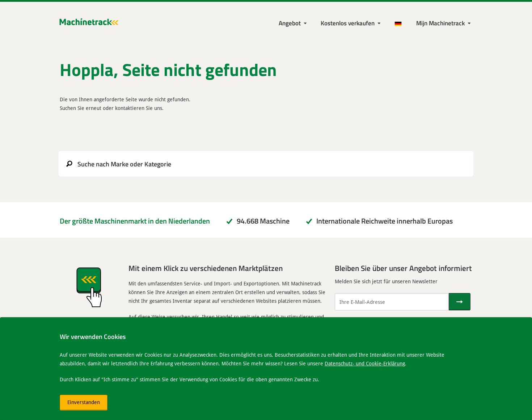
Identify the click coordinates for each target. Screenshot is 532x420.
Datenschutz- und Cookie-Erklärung (365, 363)
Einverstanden (84, 402)
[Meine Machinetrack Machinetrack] (444, 23)
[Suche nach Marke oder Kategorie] (266, 164)
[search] (266, 164)
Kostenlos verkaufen (348, 23)
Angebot (290, 23)
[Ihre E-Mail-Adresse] (392, 302)
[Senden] (460, 302)
